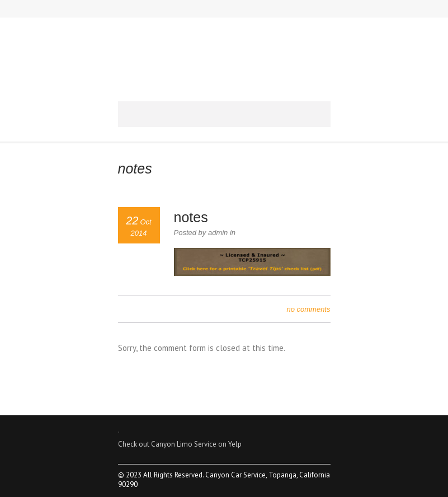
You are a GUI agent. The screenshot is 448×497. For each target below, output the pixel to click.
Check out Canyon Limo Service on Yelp (180, 444)
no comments (308, 309)
